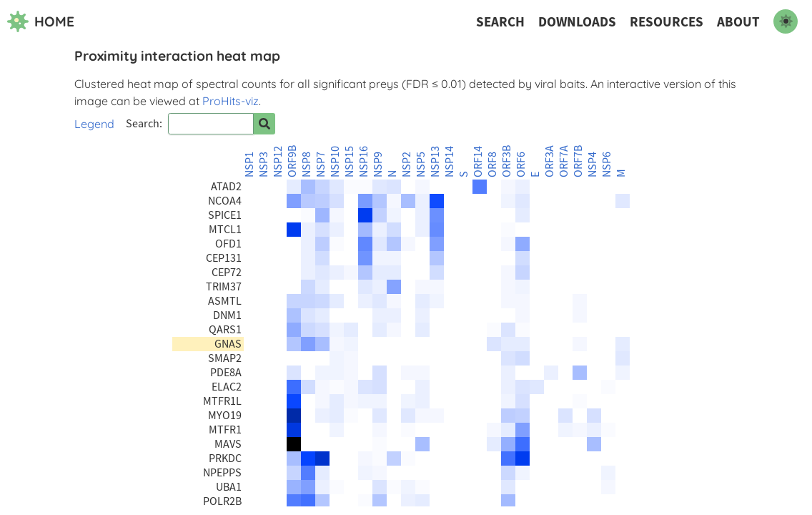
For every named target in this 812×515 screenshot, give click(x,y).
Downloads (577, 22)
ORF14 (478, 162)
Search (500, 22)
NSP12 (278, 162)
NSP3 (264, 165)
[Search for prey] (264, 124)
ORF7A (564, 161)
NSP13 (435, 162)
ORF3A (550, 161)
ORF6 (521, 165)
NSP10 (335, 162)
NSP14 (450, 162)
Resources (667, 22)
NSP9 (378, 165)
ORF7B (578, 161)
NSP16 (364, 162)
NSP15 (350, 162)
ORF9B (292, 161)
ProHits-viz (231, 101)
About (738, 22)
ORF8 (492, 165)
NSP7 (321, 165)
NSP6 (607, 165)
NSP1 (249, 165)
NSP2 (407, 165)
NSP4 (593, 165)
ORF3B (507, 161)
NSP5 (421, 165)
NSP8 (307, 165)
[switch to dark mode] (786, 21)
